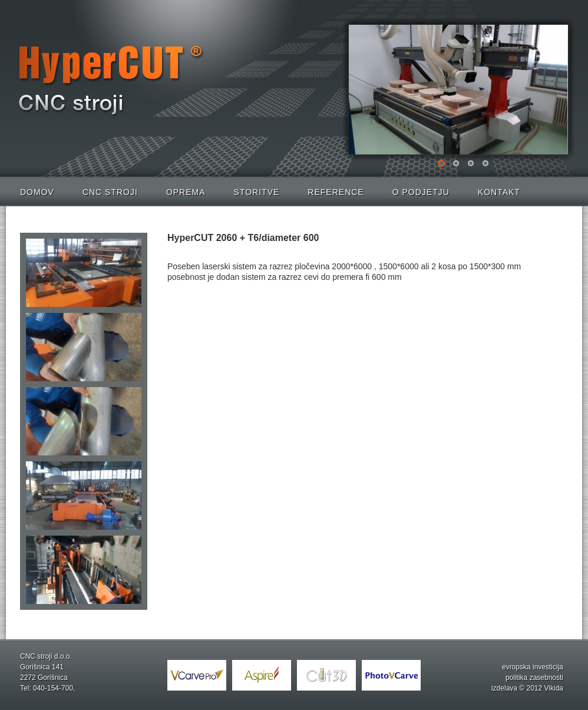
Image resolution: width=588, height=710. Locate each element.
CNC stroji (110, 192)
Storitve (257, 192)
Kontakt (499, 192)
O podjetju (421, 192)
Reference (336, 192)
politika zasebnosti (534, 678)
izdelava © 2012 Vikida (527, 688)
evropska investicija (533, 667)
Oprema (186, 192)
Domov (37, 192)
